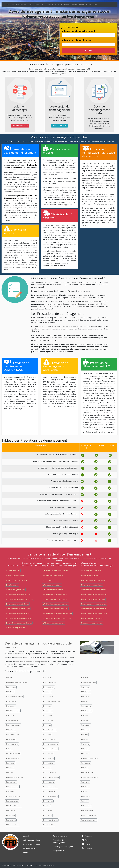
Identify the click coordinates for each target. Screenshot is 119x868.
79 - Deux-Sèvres (12, 801)
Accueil (7, 4)
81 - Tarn (84, 801)
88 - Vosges (10, 815)
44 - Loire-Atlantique (51, 744)
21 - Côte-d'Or (86, 706)
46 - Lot (9, 749)
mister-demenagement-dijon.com (93, 599)
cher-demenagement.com (15, 590)
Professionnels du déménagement (25, 865)
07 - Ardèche (11, 687)
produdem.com (12, 585)
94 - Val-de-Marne (12, 825)
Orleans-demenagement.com (54, 623)
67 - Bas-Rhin (11, 782)
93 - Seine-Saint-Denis (89, 820)
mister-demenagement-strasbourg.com (95, 613)
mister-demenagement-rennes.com (93, 609)
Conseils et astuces (52, 4)
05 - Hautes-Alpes (50, 682)
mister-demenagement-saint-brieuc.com (57, 613)
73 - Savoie (10, 792)
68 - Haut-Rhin (49, 782)
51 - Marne (85, 754)
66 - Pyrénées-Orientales (90, 777)
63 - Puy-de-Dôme (87, 773)
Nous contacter (92, 4)
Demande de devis (36, 4)
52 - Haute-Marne (12, 758)
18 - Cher (84, 701)
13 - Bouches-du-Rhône (14, 697)
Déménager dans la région (63, 847)
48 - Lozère (85, 749)
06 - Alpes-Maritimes (88, 682)
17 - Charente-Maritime (52, 701)
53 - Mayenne (48, 758)
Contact (26, 852)
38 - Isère (47, 735)
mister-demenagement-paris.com (18, 609)
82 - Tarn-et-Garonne (13, 806)
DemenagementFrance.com (91, 571)
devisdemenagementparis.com (17, 580)
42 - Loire (84, 739)
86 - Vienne (48, 811)
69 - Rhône (85, 782)
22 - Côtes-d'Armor (13, 711)
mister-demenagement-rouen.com (18, 613)
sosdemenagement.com (52, 585)
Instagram (87, 848)
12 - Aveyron (86, 692)
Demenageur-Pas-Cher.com (53, 575)
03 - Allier (84, 678)
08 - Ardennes (49, 687)
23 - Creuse (48, 711)
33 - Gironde (85, 725)
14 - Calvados (48, 697)
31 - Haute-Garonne (13, 725)
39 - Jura (84, 735)
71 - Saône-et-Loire (50, 787)
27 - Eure (84, 716)
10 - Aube (10, 692)
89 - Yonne (47, 815)
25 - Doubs (10, 716)
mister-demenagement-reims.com (55, 609)
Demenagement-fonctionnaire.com (56, 571)
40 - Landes (10, 739)
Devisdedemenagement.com (91, 575)
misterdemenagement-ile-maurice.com (57, 618)
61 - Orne (10, 773)
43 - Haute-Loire (12, 744)
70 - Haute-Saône (12, 787)
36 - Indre (85, 730)
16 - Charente (11, 701)
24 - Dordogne (86, 711)
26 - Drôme (48, 716)
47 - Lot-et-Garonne (50, 749)
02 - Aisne (47, 678)
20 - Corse (47, 706)
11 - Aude (47, 692)
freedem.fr (48, 580)
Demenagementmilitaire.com (16, 575)
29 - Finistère (48, 720)
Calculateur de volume (19, 4)
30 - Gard (84, 720)
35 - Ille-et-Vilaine (50, 730)
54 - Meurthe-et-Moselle (89, 758)
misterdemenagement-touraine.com (19, 623)
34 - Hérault (10, 730)
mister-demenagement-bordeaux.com (19, 599)
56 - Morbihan (49, 763)
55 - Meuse (10, 763)
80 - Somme (48, 801)
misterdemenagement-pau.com (92, 618)
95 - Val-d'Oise (49, 825)
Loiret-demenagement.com (53, 590)
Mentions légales (30, 848)
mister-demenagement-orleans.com (93, 604)
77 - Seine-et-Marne (50, 796)
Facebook (87, 836)
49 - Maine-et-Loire (13, 754)
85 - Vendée (10, 811)
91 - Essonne (11, 820)
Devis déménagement (32, 844)
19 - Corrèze (10, 706)
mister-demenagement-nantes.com (56, 604)
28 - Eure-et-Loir (12, 720)
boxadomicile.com (13, 571)
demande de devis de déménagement (30, 662)
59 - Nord (47, 768)
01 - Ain (9, 678)
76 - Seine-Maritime (13, 796)
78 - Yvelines (85, 796)
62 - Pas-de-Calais (50, 773)
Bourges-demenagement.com (91, 585)
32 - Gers (47, 725)
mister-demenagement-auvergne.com (94, 594)
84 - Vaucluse (86, 806)
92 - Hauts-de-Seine (50, 820)
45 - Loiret (85, 744)
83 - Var (46, 806)
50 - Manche (48, 754)
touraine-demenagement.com (91, 623)
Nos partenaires (59, 851)
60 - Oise (84, 768)
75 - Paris (84, 792)
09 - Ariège (85, 687)
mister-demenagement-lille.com (17, 604)
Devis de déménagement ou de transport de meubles (38, 645)
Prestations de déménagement (73, 4)
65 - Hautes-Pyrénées (51, 777)
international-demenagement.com (93, 580)
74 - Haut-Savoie (49, 792)
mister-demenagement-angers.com (18, 594)
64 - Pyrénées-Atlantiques (15, 777)
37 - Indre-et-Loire (12, 735)
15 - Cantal (85, 697)
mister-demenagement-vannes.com (18, 618)
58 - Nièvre (10, 768)
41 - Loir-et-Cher (49, 739)
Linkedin (87, 844)
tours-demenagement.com (16, 628)
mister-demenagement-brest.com (55, 599)
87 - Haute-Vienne (87, 811)
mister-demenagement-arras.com (55, 594)
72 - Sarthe (85, 787)
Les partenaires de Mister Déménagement (59, 554)
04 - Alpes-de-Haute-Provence (16, 682)
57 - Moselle (85, 763)
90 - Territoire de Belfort (89, 815)
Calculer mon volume (20, 126)
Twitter (86, 840)
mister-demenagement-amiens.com (93, 590)
